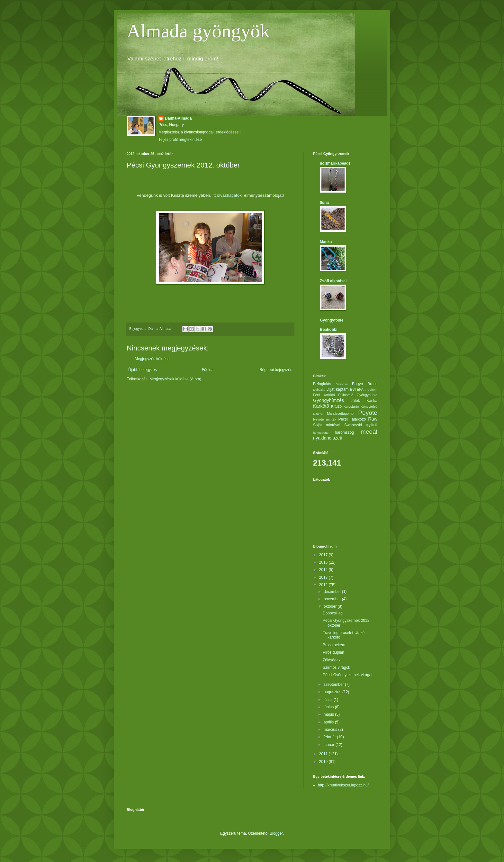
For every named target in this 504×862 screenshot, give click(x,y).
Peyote (368, 413)
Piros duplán (333, 652)
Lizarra (318, 414)
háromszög (344, 432)
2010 (324, 762)
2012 (324, 585)
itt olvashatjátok (228, 195)
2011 (324, 754)
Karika (372, 401)
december (333, 592)
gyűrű (372, 425)
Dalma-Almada (178, 118)
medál (369, 432)
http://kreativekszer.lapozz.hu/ (343, 785)
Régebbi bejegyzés (276, 370)
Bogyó (357, 384)
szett (337, 438)
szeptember (334, 685)
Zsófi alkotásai (333, 281)
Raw (373, 419)
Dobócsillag (333, 613)
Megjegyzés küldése (152, 359)
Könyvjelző (369, 406)
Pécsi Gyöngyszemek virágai (347, 675)
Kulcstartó (351, 406)
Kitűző (336, 406)
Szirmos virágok (336, 667)
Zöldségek (332, 660)
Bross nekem (334, 645)
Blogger (276, 833)
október (331, 606)
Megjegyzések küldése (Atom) (175, 379)
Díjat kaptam (338, 389)
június (329, 707)
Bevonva (342, 384)
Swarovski (353, 425)
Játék (355, 401)
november (333, 599)
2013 (324, 577)
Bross (372, 384)
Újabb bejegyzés (143, 370)
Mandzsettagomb (340, 413)
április (329, 722)
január (330, 745)
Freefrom (371, 390)
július (329, 700)
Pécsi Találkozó (352, 419)
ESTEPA (357, 389)
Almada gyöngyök (198, 31)
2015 (324, 562)
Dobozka (319, 390)
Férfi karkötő (324, 395)
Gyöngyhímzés (328, 400)
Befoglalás (322, 384)
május (329, 714)
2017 (324, 555)
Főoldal (208, 370)
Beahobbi (329, 330)
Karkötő (321, 406)
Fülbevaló (346, 395)
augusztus (333, 692)
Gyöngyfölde (332, 320)
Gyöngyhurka (367, 395)
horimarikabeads (335, 163)
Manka (326, 242)
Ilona (324, 203)
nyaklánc (322, 438)
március (331, 730)
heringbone (321, 433)
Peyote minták (325, 419)
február (330, 737)
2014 (324, 570)
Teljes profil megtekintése (180, 140)
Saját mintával (327, 425)
